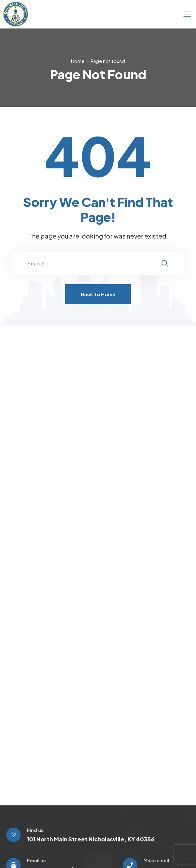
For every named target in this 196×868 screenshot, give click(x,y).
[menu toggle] (187, 14)
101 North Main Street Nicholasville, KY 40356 (91, 839)
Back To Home (98, 294)
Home (78, 61)
